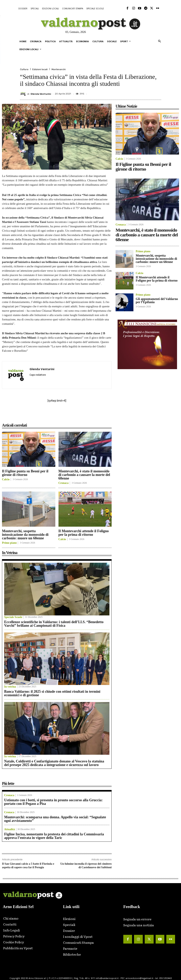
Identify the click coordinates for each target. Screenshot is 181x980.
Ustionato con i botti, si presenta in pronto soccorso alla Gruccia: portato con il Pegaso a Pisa (53, 802)
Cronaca (64, 483)
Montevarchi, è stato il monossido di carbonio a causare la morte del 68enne (84, 475)
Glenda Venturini (41, 94)
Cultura (24, 69)
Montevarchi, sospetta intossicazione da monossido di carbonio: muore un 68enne (25, 535)
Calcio (6, 479)
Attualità (10, 829)
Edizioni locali (40, 69)
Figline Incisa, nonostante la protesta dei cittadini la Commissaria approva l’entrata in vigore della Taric (54, 836)
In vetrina (10, 687)
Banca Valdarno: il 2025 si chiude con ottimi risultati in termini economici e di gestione (52, 693)
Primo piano (9, 543)
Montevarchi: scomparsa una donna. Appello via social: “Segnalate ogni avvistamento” (55, 819)
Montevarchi (59, 69)
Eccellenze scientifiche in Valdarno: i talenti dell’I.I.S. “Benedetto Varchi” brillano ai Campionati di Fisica (54, 624)
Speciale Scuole (13, 617)
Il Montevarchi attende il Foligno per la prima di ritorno (84, 533)
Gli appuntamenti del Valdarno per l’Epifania (157, 300)
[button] (159, 42)
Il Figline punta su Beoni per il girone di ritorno (25, 473)
